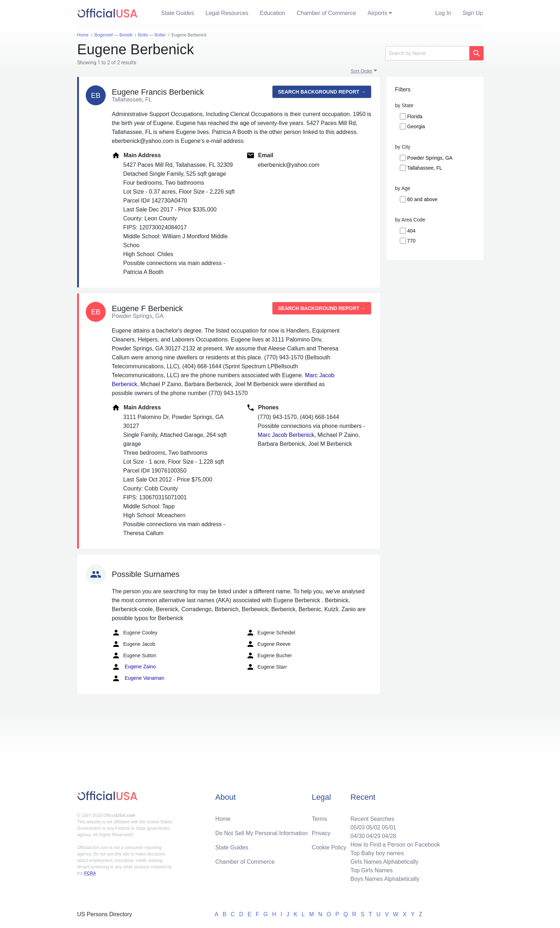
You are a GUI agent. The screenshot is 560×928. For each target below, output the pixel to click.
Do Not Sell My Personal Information (262, 833)
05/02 (373, 827)
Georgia (416, 126)
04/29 (373, 836)
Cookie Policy (329, 847)
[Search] (427, 53)
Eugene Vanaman (138, 678)
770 (411, 241)
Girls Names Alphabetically (384, 862)
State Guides (178, 13)
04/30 (357, 836)
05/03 (357, 827)
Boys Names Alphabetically (385, 879)
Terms (320, 819)
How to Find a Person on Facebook (395, 845)
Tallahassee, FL (425, 168)
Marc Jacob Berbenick (286, 435)
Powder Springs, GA (430, 158)
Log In (443, 13)
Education (273, 13)
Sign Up (473, 13)
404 (411, 231)
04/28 (389, 836)
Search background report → (322, 92)
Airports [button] (377, 13)
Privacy (321, 833)
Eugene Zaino (134, 667)
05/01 (389, 827)
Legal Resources (227, 13)
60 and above (422, 199)
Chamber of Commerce (326, 13)
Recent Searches (372, 819)
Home (223, 819)
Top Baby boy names (377, 853)
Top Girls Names (371, 870)
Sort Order (362, 71)
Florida (415, 116)
